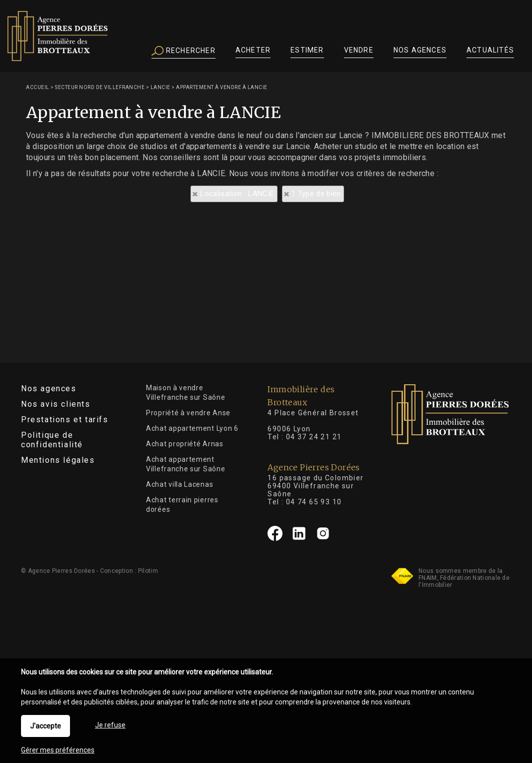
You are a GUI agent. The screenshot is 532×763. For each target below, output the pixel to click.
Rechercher (183, 51)
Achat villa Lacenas (179, 484)
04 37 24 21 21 (314, 437)
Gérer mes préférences (58, 750)
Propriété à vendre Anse (188, 413)
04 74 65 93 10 (314, 502)
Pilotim (148, 571)
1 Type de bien (316, 194)
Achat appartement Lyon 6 (192, 428)
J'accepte (45, 726)
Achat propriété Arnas (185, 444)
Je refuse (110, 725)
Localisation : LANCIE (237, 194)
